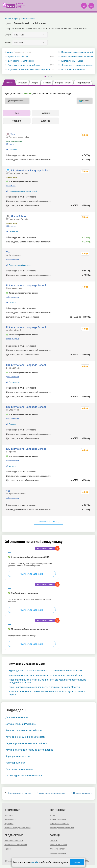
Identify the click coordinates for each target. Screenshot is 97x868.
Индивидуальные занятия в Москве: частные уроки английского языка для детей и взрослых (47, 681)
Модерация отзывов (58, 853)
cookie (35, 862)
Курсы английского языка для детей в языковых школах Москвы (44, 687)
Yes (13, 134)
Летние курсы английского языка (24, 776)
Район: (8, 43)
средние (17, 121)
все (17, 113)
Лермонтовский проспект (20, 265)
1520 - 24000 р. (84, 201)
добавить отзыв (13, 260)
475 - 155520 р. (84, 197)
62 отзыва (10, 144)
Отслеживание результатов (16, 845)
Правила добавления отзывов (62, 828)
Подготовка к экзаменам (19, 769)
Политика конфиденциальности (17, 828)
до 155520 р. (85, 308)
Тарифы (8, 849)
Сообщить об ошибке (58, 845)
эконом (46, 113)
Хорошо (77, 862)
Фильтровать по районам (51, 793)
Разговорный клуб (15, 763)
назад (19, 52)
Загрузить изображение (59, 824)
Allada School (18, 216)
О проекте (8, 815)
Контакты (54, 841)
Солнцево (13, 150)
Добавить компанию (58, 819)
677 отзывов (11, 226)
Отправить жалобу (57, 849)
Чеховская (13, 232)
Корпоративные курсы (18, 756)
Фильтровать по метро (18, 793)
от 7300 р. (86, 237)
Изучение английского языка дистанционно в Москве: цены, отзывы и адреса (47, 693)
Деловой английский (18, 57)
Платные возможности (14, 841)
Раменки (13, 424)
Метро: (8, 35)
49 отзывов (11, 186)
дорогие (46, 121)
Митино (12, 303)
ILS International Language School (30, 170)
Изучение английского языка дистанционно (29, 70)
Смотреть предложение (32, 574)
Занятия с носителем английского (24, 65)
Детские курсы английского (21, 61)
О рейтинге (9, 824)
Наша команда (10, 819)
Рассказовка (14, 382)
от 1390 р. (86, 242)
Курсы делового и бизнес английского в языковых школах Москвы (45, 671)
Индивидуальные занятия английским (26, 743)
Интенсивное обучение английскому (25, 737)
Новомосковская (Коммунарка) (23, 191)
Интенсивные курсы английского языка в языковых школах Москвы (46, 675)
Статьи (52, 815)
